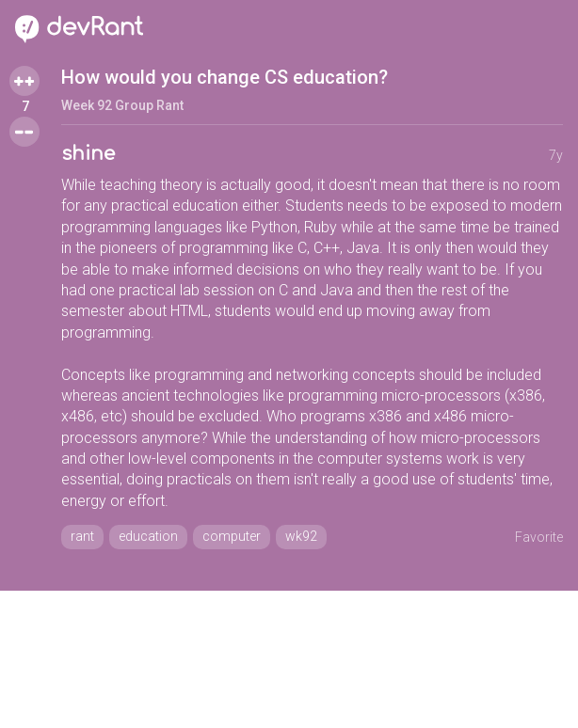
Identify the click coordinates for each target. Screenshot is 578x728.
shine (88, 154)
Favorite (539, 537)
